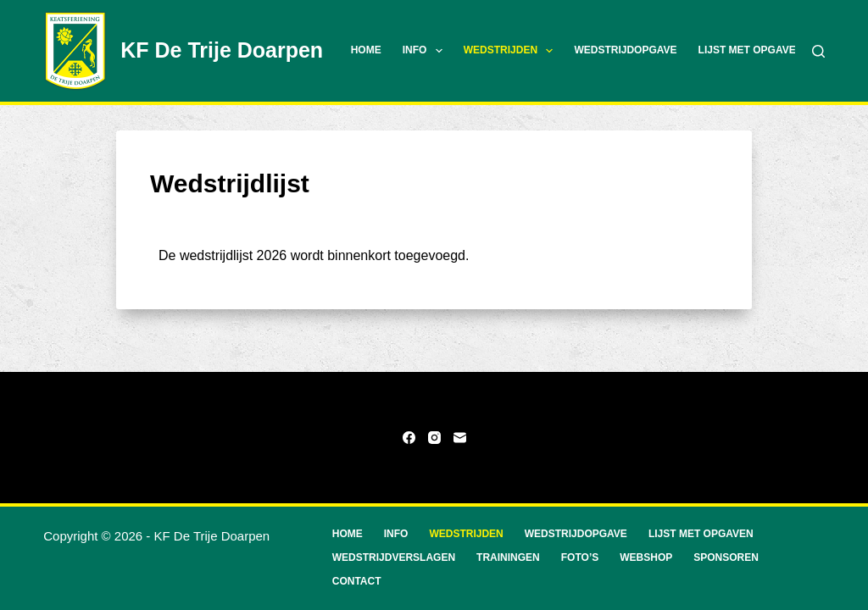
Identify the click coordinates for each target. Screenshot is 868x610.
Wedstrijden (512, 51)
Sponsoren (726, 557)
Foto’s (580, 557)
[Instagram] (434, 438)
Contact (357, 581)
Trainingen (508, 557)
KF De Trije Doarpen (222, 50)
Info (426, 51)
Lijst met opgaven (751, 50)
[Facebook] (409, 438)
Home (366, 50)
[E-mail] (460, 438)
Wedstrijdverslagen (394, 557)
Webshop (646, 557)
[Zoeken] (818, 51)
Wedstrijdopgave (625, 50)
